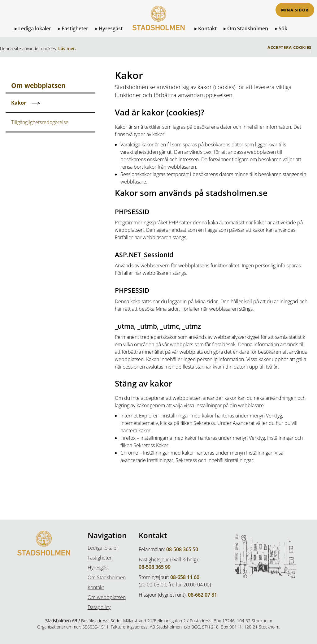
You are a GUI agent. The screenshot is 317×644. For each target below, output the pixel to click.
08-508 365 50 (182, 549)
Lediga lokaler (35, 28)
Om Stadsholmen (248, 28)
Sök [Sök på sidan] (283, 28)
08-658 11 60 (185, 577)
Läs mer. (67, 48)
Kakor (19, 103)
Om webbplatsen (107, 597)
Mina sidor (295, 10)
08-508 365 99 (155, 567)
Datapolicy (99, 607)
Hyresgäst (111, 28)
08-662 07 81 (202, 595)
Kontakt (207, 28)
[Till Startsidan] (158, 24)
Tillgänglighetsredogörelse (40, 122)
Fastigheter (75, 28)
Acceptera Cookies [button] (289, 48)
